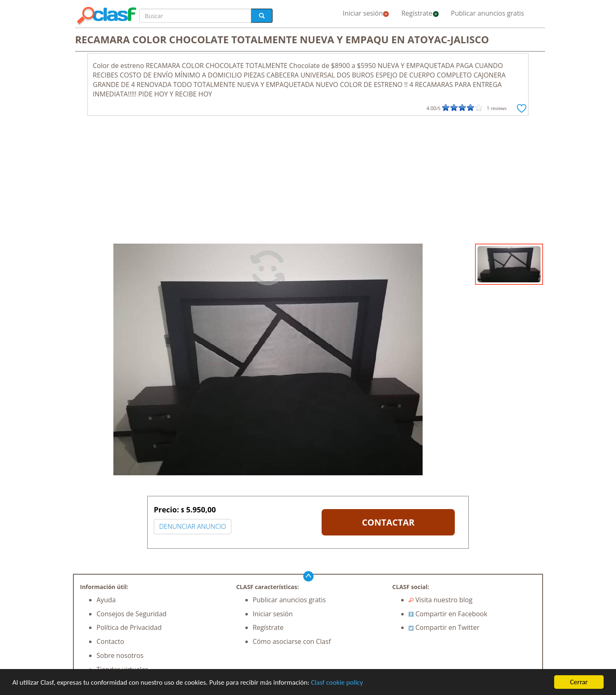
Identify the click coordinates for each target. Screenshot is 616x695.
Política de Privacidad (129, 627)
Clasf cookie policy (337, 682)
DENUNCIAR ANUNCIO (193, 526)
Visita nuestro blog (441, 600)
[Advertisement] (308, 182)
